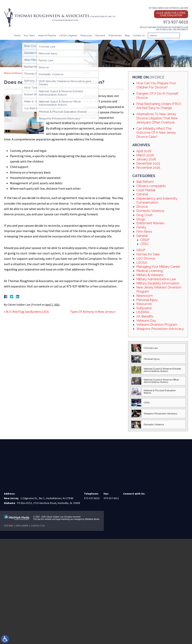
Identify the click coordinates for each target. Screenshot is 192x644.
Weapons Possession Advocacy (160, 329)
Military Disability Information (158, 283)
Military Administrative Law (156, 279)
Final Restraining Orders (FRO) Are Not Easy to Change (159, 106)
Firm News (144, 232)
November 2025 (148, 168)
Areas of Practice (47, 35)
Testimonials (115, 35)
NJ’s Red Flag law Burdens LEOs (27, 312)
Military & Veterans (150, 275)
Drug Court (144, 215)
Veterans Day (146, 321)
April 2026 (144, 151)
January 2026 (146, 159)
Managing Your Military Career (158, 267)
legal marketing (63, 519)
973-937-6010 (176, 22)
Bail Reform (145, 182)
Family (141, 227)
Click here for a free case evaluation (171, 14)
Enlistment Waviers (150, 223)
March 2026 (145, 155)
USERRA (143, 312)
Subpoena (144, 308)
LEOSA (142, 263)
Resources (86, 35)
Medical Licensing (149, 271)
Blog (127, 35)
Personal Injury (147, 300)
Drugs (141, 219)
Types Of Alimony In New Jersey (92, 312)
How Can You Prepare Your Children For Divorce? (156, 85)
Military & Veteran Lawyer (17, 73)
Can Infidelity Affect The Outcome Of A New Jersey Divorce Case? (156, 133)
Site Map (9, 526)
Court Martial (146, 190)
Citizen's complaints (151, 186)
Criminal (142, 194)
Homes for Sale (148, 254)
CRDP (145, 240)
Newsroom (144, 296)
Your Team (29, 35)
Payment (100, 35)
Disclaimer (22, 526)
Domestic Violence (150, 211)
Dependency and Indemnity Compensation (157, 201)
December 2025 (148, 163)
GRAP (141, 250)
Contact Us (139, 35)
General (142, 236)
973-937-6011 (111, 498)
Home (17, 35)
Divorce (43, 73)
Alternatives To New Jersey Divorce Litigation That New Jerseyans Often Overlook (157, 118)
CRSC (145, 244)
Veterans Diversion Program (157, 325)
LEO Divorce (146, 258)
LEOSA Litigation (68, 35)
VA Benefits (145, 316)
